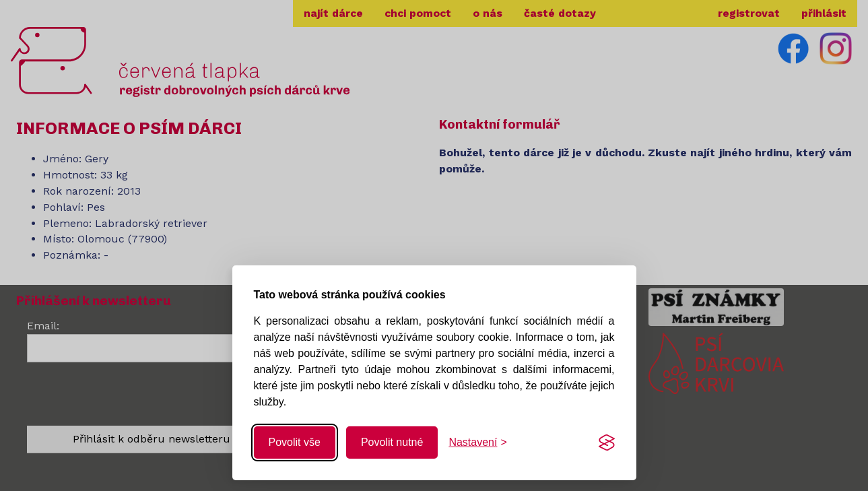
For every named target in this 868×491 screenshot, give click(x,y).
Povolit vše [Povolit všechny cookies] (295, 442)
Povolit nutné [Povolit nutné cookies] (392, 442)
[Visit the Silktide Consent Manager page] (607, 443)
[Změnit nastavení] (477, 443)
